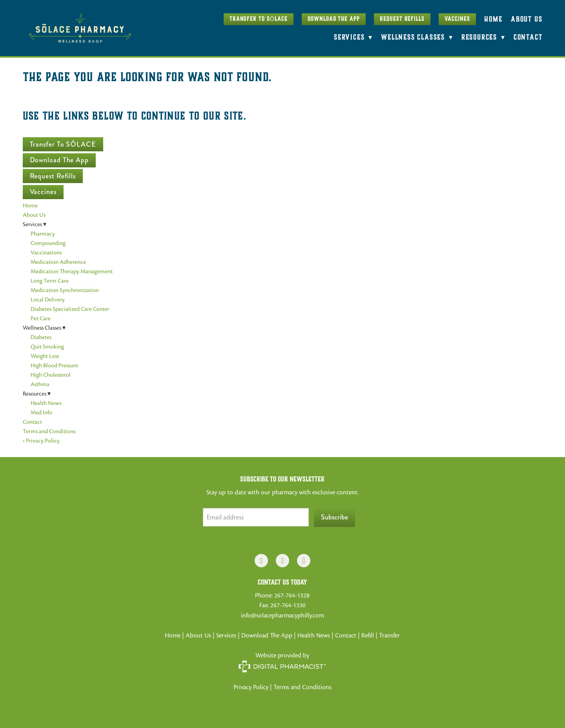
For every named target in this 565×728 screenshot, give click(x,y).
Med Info (41, 412)
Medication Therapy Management (72, 271)
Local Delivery (48, 300)
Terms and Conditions (49, 431)
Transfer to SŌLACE (259, 19)
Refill (368, 635)
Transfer (389, 635)
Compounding (48, 243)
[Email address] (256, 517)
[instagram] (282, 561)
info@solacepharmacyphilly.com (282, 615)
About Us (527, 19)
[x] (304, 561)
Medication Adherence (58, 262)
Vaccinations (46, 252)
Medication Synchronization (65, 290)
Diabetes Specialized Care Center (70, 309)
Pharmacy (43, 234)
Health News (46, 403)
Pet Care (41, 318)
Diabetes (41, 337)
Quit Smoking (47, 347)
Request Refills (402, 19)
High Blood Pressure (54, 365)
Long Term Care (50, 281)
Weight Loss (45, 356)
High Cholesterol (51, 375)
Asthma (40, 384)
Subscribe (334, 517)
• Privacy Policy (41, 441)
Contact (528, 37)
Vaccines (457, 19)
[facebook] (261, 561)
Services (226, 635)
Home (493, 19)
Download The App (334, 19)
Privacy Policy (251, 687)
